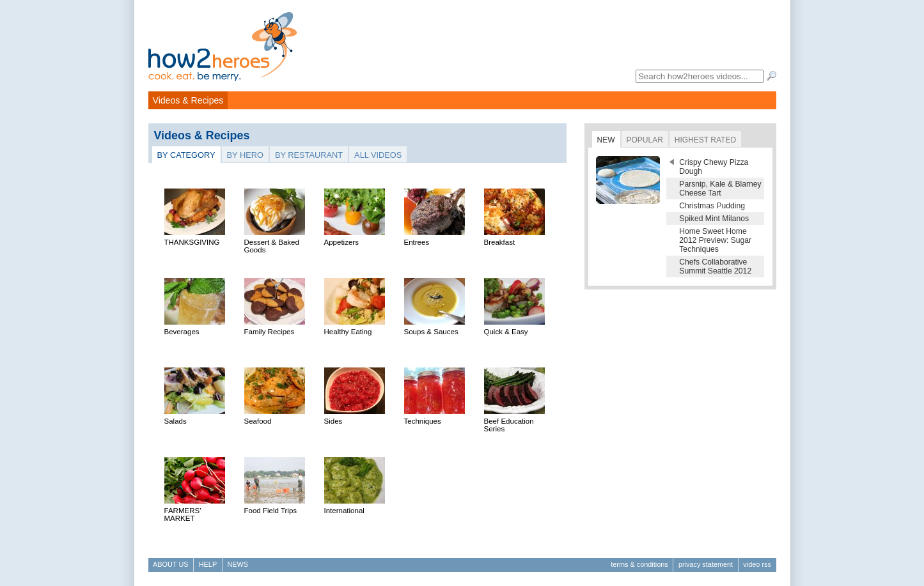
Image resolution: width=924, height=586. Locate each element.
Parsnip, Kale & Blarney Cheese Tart (720, 189)
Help (208, 564)
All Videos (378, 155)
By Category (186, 155)
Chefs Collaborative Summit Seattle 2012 (715, 266)
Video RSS (757, 564)
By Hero (245, 155)
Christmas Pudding (712, 206)
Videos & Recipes (188, 100)
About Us (170, 564)
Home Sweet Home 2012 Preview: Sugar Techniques (715, 240)
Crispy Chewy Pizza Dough (714, 167)
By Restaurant (309, 155)
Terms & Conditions (639, 564)
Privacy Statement (706, 564)
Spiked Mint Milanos (714, 219)
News (238, 564)
